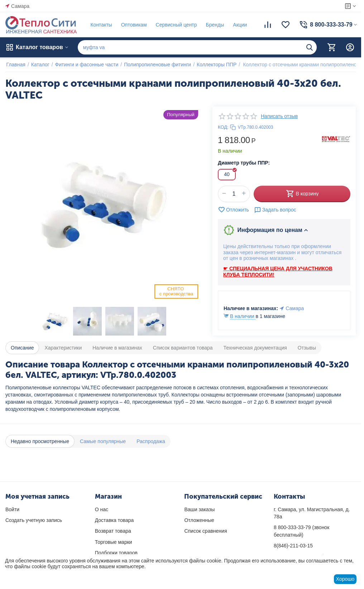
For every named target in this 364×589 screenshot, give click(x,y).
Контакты (100, 25)
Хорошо (345, 579)
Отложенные (199, 520)
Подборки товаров (116, 553)
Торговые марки (114, 542)
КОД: (223, 127)
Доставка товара (114, 520)
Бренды (214, 25)
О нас (102, 509)
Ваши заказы (199, 509)
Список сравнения (205, 531)
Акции (239, 25)
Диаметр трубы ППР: (244, 163)
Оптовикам (133, 25)
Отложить (233, 210)
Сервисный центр (175, 25)
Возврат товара (113, 531)
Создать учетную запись (34, 520)
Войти (12, 509)
